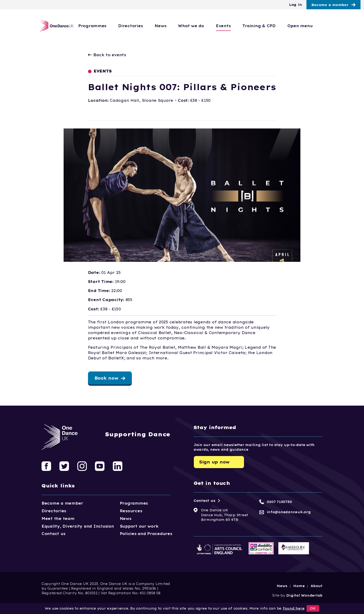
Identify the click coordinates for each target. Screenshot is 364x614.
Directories (149, 26)
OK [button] (313, 608)
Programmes (111, 26)
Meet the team (58, 519)
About (317, 586)
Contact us (53, 534)
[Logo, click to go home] (55, 26)
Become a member (330, 5)
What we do (210, 26)
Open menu (319, 26)
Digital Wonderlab (304, 595)
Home (299, 586)
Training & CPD (278, 26)
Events (242, 26)
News (179, 26)
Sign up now (214, 462)
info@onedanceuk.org (289, 512)
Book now (106, 378)
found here (294, 608)
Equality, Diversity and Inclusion (78, 526)
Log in (295, 5)
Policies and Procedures (146, 534)
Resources (131, 511)
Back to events (107, 55)
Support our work (139, 526)
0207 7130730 (279, 502)
